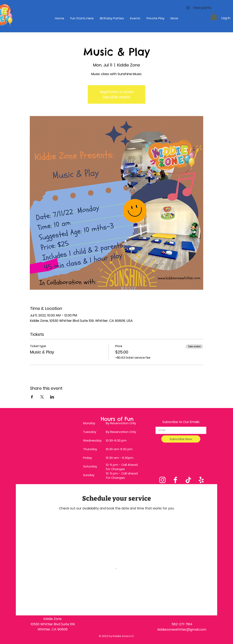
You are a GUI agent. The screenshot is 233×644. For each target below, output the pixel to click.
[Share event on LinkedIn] (52, 397)
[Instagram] (162, 480)
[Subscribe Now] (181, 439)
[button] (214, 16)
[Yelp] (201, 480)
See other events (116, 97)
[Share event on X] (42, 397)
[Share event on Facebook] (32, 397)
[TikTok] (188, 480)
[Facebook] (175, 480)
